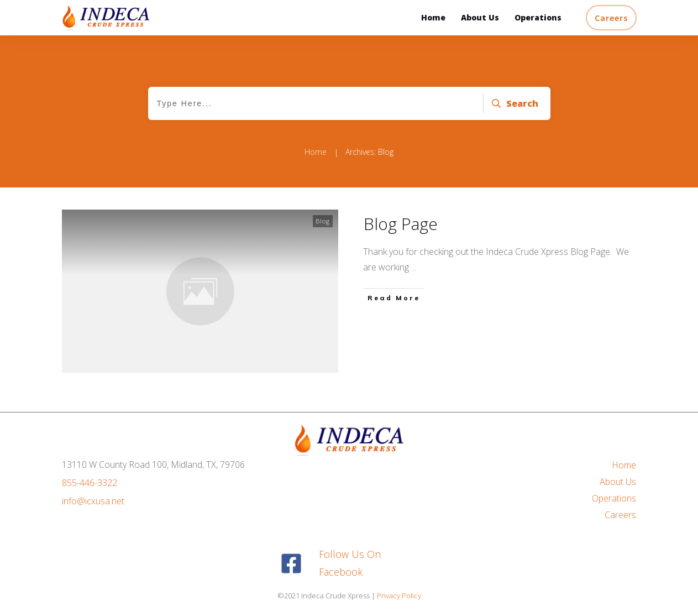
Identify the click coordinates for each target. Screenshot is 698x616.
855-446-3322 (90, 483)
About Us (618, 482)
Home (624, 465)
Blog (323, 221)
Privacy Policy (399, 596)
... (414, 267)
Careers (620, 515)
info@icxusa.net (93, 501)
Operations (614, 498)
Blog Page (401, 224)
